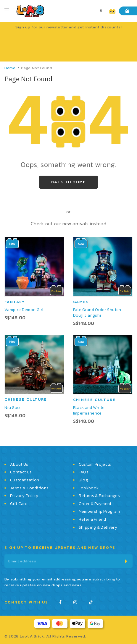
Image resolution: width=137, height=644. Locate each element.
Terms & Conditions (29, 488)
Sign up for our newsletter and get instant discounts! (68, 27)
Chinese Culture (26, 399)
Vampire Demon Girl (24, 310)
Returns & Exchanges (99, 496)
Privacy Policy (24, 496)
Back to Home (68, 182)
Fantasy (15, 302)
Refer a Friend (92, 520)
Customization (25, 480)
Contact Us (21, 472)
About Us (19, 465)
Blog (83, 480)
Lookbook (89, 488)
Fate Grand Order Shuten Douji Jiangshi (97, 313)
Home (10, 68)
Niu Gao (12, 408)
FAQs (84, 472)
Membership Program (99, 512)
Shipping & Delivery (98, 528)
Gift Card (19, 504)
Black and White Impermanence (89, 410)
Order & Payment (95, 504)
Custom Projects (95, 465)
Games (81, 302)
